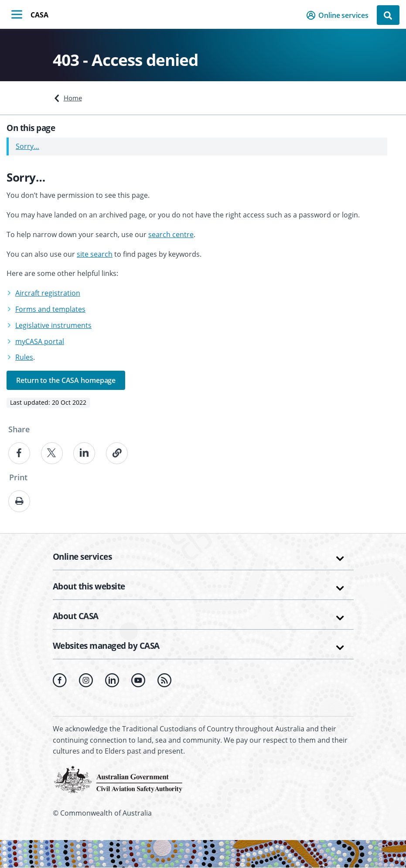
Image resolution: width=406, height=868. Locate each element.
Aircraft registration (48, 293)
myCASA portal (40, 341)
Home (73, 98)
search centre (171, 234)
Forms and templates (50, 309)
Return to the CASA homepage (66, 380)
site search (95, 254)
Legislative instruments (53, 325)
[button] (340, 15)
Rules (24, 357)
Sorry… (27, 146)
